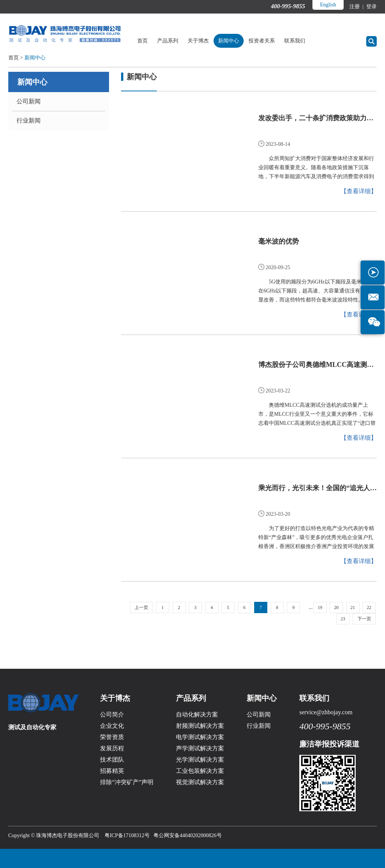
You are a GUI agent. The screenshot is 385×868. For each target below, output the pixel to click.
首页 (142, 41)
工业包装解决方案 (200, 771)
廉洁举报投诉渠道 (329, 744)
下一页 (364, 619)
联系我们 (295, 41)
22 (369, 607)
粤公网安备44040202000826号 (188, 835)
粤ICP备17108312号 (127, 835)
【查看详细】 (359, 191)
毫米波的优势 (279, 241)
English (328, 5)
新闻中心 (229, 41)
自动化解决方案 (197, 714)
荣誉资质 (112, 737)
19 (320, 607)
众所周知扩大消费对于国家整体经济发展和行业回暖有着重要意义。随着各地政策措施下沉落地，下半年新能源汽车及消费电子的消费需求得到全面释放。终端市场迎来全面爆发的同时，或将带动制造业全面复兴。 (316, 168)
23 (343, 619)
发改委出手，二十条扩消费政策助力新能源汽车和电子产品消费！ (318, 118)
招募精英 (112, 771)
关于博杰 (198, 41)
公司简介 (112, 714)
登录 (371, 7)
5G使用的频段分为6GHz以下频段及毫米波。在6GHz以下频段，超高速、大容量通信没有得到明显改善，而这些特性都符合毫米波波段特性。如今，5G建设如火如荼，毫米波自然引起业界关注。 (317, 292)
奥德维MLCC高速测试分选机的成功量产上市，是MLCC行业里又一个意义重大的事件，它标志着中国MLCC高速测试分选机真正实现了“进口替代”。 (317, 415)
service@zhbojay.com (326, 712)
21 (353, 607)
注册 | (357, 7)
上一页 (141, 607)
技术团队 (112, 760)
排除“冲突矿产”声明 (127, 782)
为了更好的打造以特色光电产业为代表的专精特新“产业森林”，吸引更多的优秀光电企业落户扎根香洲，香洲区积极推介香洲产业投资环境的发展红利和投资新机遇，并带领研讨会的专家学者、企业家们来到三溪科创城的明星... (316, 538)
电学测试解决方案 (200, 737)
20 (336, 607)
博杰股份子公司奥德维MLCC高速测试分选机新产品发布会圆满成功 (318, 365)
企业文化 (112, 726)
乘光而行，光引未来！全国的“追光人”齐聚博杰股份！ (318, 488)
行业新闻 (29, 120)
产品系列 (168, 41)
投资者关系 (262, 41)
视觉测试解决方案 (200, 782)
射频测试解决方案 (200, 726)
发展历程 (112, 748)
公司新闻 (29, 101)
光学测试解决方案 (200, 760)
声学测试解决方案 (200, 748)
